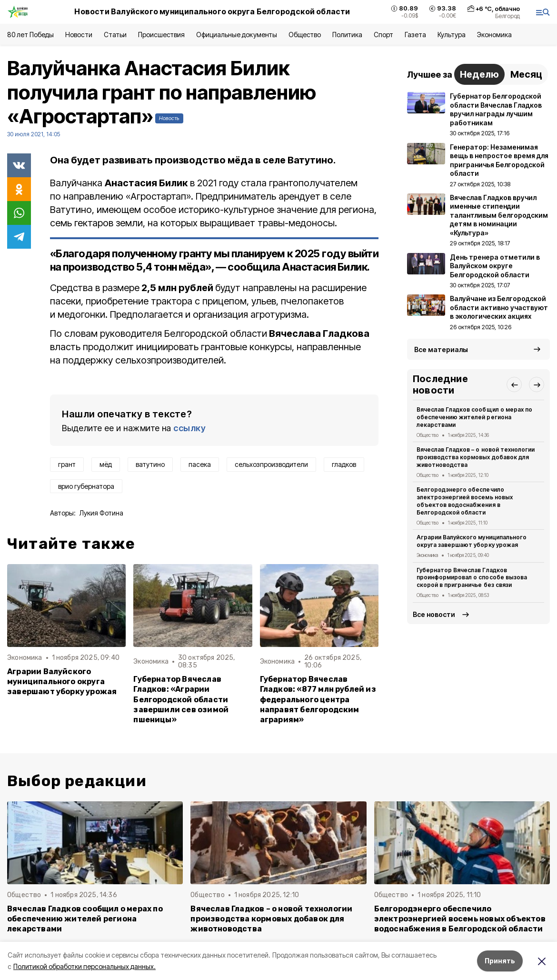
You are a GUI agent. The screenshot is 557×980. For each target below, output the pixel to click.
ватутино (150, 464)
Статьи (115, 35)
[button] (514, 384)
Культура (451, 35)
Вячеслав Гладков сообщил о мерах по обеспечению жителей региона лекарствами (474, 417)
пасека (200, 464)
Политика (347, 35)
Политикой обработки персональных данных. (85, 966)
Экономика (494, 35)
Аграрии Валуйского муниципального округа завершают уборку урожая (62, 682)
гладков (344, 464)
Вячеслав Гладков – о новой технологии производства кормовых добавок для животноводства (476, 457)
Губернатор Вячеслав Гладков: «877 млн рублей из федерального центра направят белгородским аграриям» (318, 699)
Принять (500, 961)
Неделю (479, 74)
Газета (415, 35)
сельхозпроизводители (271, 464)
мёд (106, 464)
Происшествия (161, 35)
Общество (305, 35)
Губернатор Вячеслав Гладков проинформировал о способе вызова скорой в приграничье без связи (472, 578)
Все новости (434, 614)
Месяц (526, 74)
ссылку (189, 428)
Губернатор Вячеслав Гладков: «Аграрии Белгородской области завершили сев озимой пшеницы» (181, 699)
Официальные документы (237, 35)
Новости (79, 35)
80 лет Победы (30, 35)
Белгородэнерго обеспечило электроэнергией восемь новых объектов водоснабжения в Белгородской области (465, 501)
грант (67, 464)
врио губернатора (86, 486)
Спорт (383, 35)
